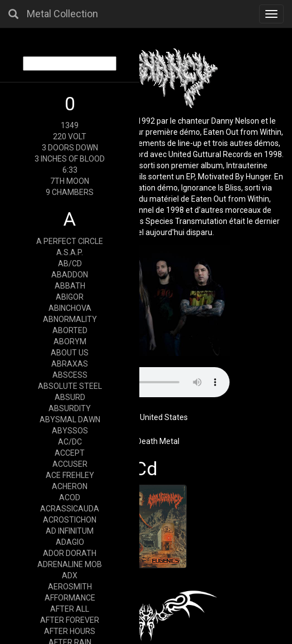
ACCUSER (70, 464)
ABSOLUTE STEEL (70, 386)
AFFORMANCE (70, 598)
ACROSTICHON (70, 520)
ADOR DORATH (70, 553)
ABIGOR (70, 297)
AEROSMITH (70, 587)
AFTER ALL (70, 609)
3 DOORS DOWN (70, 148)
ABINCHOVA (70, 308)
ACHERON (70, 486)
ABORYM (70, 341)
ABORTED (70, 330)
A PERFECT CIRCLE (70, 241)
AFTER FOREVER (70, 620)
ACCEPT (70, 453)
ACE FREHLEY (70, 475)
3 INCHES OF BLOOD (70, 159)
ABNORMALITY (70, 319)
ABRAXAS (70, 364)
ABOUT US (70, 353)
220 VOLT (70, 136)
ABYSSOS (70, 431)
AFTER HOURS (70, 631)
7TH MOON (70, 181)
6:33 (70, 170)
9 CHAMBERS (70, 192)
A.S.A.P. (70, 252)
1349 (70, 125)
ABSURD (70, 397)
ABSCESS (70, 375)
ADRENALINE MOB (70, 564)
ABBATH (70, 286)
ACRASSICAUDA (70, 509)
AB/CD (70, 264)
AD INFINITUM (70, 531)
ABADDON (70, 275)
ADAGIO (70, 542)
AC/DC (70, 442)
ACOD (70, 497)
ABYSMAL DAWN (70, 419)
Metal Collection (62, 14)
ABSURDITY (70, 408)
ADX (70, 575)
